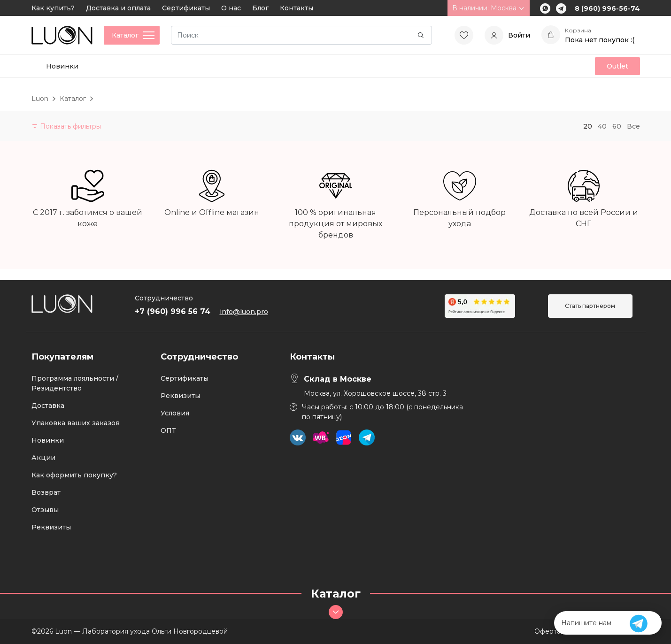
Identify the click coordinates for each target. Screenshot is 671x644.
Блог (260, 8)
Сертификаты (186, 8)
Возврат (46, 492)
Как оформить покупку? (74, 475)
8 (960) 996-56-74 (607, 8)
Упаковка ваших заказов (76, 423)
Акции (43, 458)
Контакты (297, 8)
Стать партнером (590, 306)
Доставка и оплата (118, 8)
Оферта (548, 631)
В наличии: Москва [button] (489, 8)
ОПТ (168, 430)
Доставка (48, 406)
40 (602, 126)
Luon (40, 99)
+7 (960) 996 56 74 (173, 311)
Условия (175, 413)
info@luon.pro (244, 312)
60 (617, 126)
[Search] (301, 35)
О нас (231, 8)
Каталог (73, 99)
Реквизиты (51, 527)
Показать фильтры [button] (66, 126)
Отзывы (45, 510)
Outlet (617, 66)
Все (633, 126)
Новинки (62, 66)
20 (588, 126)
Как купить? (53, 8)
